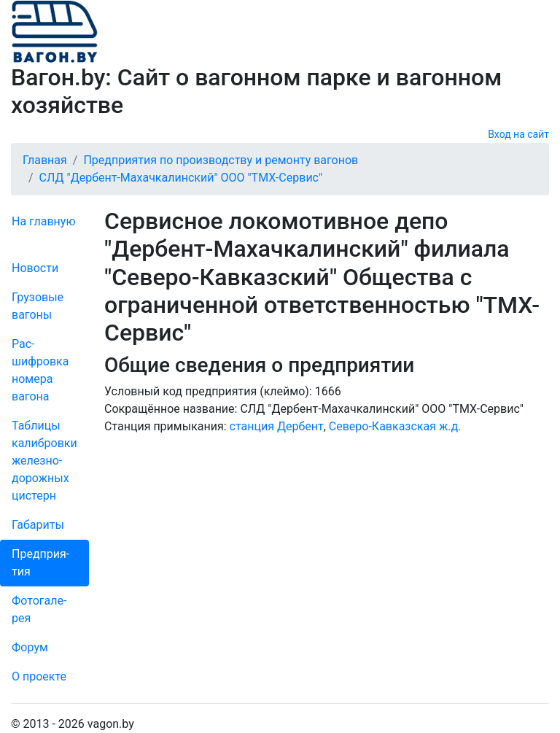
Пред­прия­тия (40, 563)
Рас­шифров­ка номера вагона (40, 370)
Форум (30, 647)
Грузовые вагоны (38, 306)
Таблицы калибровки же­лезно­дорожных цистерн (44, 461)
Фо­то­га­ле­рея (39, 609)
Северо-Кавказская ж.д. (395, 426)
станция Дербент (277, 426)
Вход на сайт (518, 134)
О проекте (39, 676)
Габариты (38, 525)
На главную (43, 221)
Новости (35, 268)
